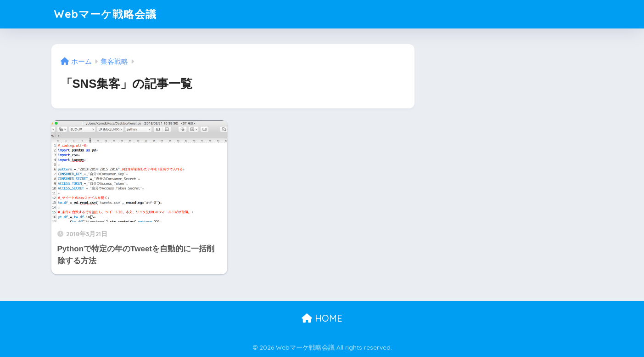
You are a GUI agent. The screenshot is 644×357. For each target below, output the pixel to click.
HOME (322, 318)
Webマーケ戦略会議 (105, 14)
